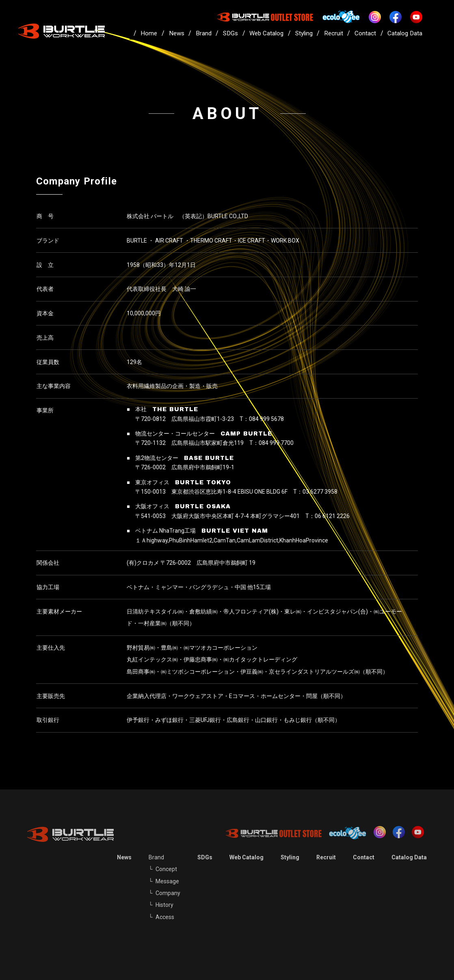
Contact (365, 33)
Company (168, 893)
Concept (166, 869)
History (164, 905)
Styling (304, 33)
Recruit (334, 33)
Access (165, 917)
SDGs (230, 33)
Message (167, 881)
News (177, 33)
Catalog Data (405, 33)
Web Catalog (266, 33)
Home (149, 33)
